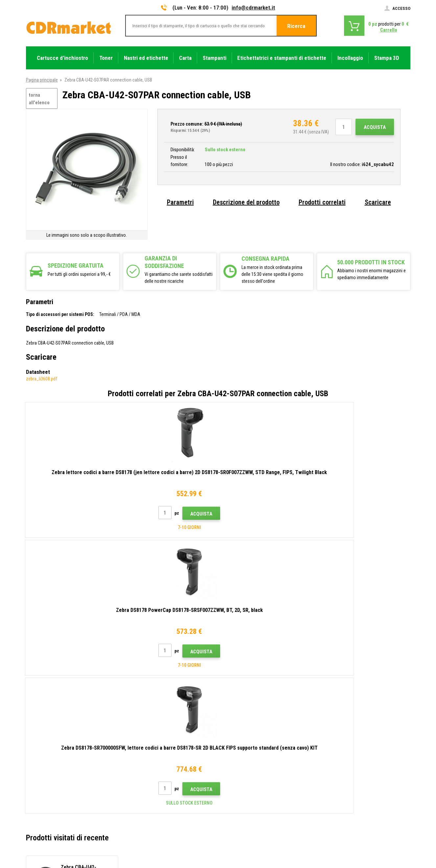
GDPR (130, 779)
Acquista (375, 127)
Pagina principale (42, 80)
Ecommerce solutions (364, 837)
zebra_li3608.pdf (42, 379)
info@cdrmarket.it (253, 8)
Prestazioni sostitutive (146, 808)
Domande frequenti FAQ (147, 750)
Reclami (132, 759)
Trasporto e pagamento (147, 730)
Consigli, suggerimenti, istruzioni (155, 721)
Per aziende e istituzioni (147, 788)
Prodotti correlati (322, 202)
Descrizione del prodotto (246, 202)
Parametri (180, 202)
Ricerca (296, 26)
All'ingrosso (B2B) (142, 740)
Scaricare (378, 202)
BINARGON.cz (398, 837)
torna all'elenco (39, 99)
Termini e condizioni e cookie (152, 769)
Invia (332, 669)
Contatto (133, 711)
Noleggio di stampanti (145, 798)
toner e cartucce (254, 859)
